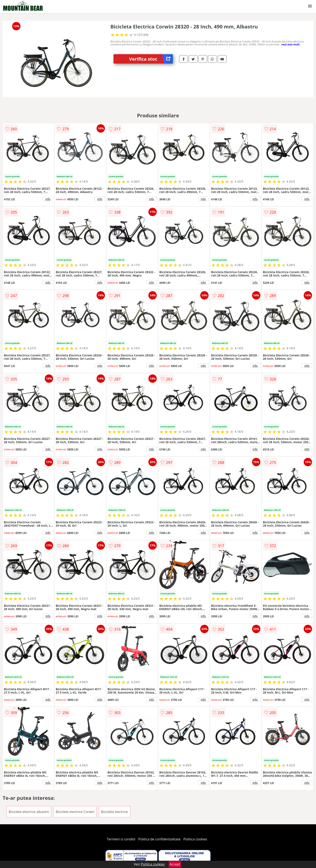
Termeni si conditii (121, 839)
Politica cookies (195, 839)
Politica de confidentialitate (159, 839)
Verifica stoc (151, 59)
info (48, 199)
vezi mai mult (291, 44)
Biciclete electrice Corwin (75, 812)
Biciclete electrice (115, 812)
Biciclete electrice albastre (29, 812)
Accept (175, 864)
